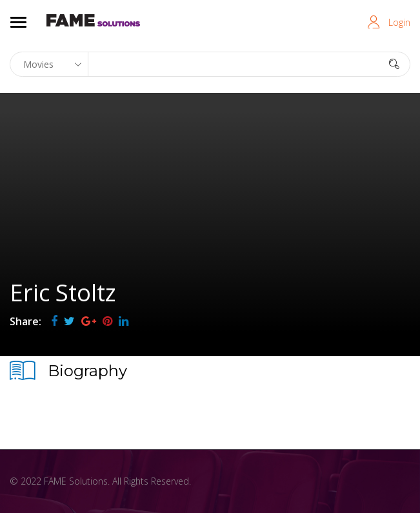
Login (399, 22)
